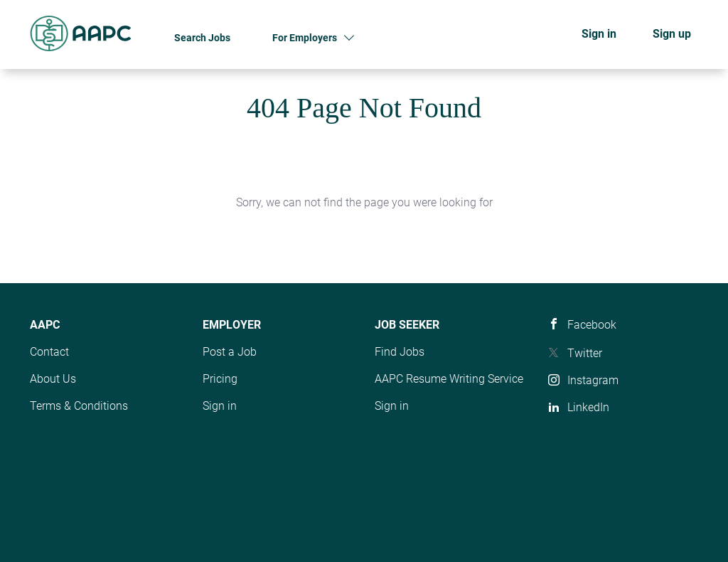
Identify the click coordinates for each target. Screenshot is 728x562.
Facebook (592, 325)
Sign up (672, 34)
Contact (49, 352)
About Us (53, 379)
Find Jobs (400, 352)
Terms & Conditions (79, 406)
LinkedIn (588, 407)
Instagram (593, 380)
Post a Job (230, 352)
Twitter (585, 353)
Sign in (599, 34)
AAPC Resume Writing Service (449, 379)
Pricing (220, 379)
